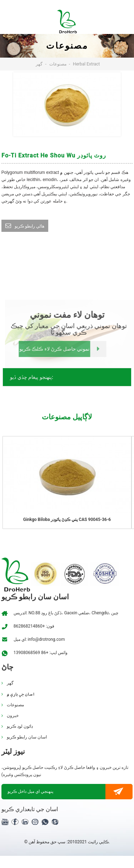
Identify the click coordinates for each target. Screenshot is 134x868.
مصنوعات (58, 64)
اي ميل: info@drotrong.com (39, 639)
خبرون (13, 716)
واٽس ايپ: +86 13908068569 (41, 653)
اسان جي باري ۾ (21, 694)
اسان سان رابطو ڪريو (27, 737)
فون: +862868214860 (34, 626)
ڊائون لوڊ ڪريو (20, 726)
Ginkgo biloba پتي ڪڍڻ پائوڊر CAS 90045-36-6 (67, 520)
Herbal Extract (86, 64)
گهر (39, 64)
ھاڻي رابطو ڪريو (29, 226)
